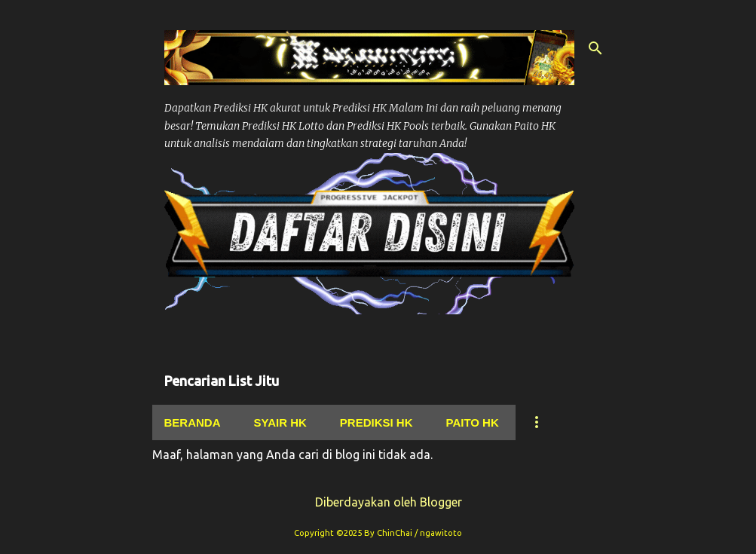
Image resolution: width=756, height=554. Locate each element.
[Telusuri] (595, 48)
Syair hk (280, 422)
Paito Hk (473, 422)
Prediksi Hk (376, 422)
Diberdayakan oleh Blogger (378, 502)
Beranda (193, 422)
